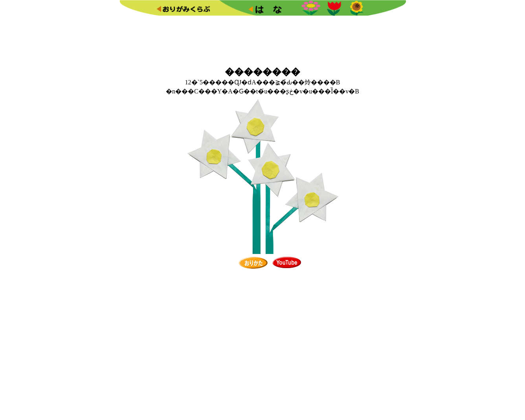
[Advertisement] (262, 40)
